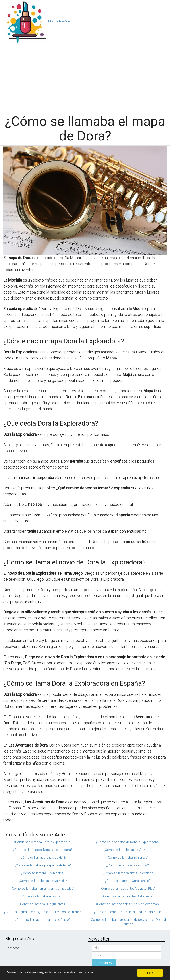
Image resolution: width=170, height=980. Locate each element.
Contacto (12, 948)
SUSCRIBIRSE (104, 963)
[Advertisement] (85, 76)
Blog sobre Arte (59, 21)
